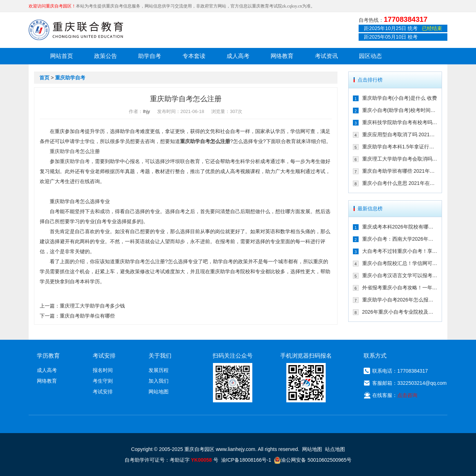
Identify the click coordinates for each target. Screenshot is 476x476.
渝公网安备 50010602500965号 (313, 460)
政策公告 (106, 56)
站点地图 (335, 449)
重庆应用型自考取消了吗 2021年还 (400, 134)
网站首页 (62, 56)
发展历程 (159, 370)
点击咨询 (407, 395)
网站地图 (159, 392)
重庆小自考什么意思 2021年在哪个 (400, 183)
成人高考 (238, 56)
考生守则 (103, 381)
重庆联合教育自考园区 (76, 30)
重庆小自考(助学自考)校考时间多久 (400, 110)
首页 (44, 78)
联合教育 (286, 141)
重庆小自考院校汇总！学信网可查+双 (400, 263)
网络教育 (282, 56)
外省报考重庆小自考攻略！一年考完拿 (400, 288)
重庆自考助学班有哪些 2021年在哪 (400, 171)
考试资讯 (326, 56)
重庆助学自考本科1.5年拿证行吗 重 (400, 147)
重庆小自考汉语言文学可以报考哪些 (400, 275)
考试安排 (103, 392)
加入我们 (159, 381)
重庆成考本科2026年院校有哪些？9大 (400, 227)
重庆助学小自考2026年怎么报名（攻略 (400, 300)
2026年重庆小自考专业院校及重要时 (400, 312)
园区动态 (370, 56)
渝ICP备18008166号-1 (246, 460)
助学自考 (150, 56)
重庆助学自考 (70, 78)
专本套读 (194, 56)
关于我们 (160, 356)
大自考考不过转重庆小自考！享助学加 (400, 251)
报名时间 (103, 370)
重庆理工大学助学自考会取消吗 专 (400, 159)
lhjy (146, 111)
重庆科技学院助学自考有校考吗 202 (400, 122)
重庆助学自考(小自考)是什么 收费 (400, 98)
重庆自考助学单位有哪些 (87, 316)
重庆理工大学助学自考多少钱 (92, 306)
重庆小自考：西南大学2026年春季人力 (400, 239)
